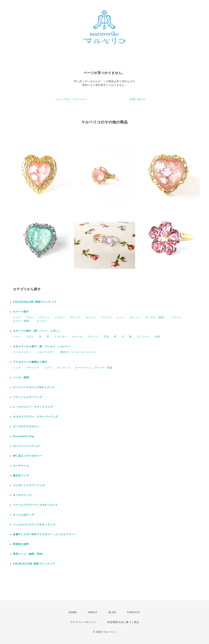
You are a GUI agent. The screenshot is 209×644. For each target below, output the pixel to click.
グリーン (44, 317)
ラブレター (61, 337)
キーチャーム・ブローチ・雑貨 (94, 368)
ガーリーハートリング (26, 446)
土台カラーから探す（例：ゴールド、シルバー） (42, 346)
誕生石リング (21, 475)
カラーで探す (21, 312)
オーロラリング (22, 495)
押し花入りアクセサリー (28, 456)
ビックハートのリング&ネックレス (34, 387)
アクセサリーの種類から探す (30, 362)
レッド (121, 317)
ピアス (48, 368)
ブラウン (177, 317)
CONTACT (134, 612)
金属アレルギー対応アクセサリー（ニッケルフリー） (45, 534)
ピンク (17, 317)
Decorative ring (23, 436)
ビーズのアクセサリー (26, 426)
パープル (107, 317)
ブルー (30, 317)
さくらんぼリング (24, 515)
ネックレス (64, 368)
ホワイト (91, 317)
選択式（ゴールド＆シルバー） (79, 352)
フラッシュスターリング (28, 397)
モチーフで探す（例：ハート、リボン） (37, 331)
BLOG (112, 612)
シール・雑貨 (21, 377)
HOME (73, 612)
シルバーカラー (46, 352)
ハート (17, 337)
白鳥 (158, 337)
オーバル (78, 337)
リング (17, 368)
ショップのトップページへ (71, 99)
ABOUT (93, 612)
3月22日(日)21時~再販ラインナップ (35, 302)
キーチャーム (21, 466)
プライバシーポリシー (83, 622)
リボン (30, 337)
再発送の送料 (21, 544)
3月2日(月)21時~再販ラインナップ (34, 564)
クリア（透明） (22, 321)
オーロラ (42, 321)
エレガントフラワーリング (29, 485)
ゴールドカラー (22, 352)
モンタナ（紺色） (156, 317)
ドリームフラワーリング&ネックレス (35, 505)
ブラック (75, 317)
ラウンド (93, 337)
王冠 (106, 337)
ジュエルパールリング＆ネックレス (34, 525)
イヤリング (33, 368)
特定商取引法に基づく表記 (123, 622)
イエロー (60, 317)
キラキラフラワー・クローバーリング (36, 417)
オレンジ (135, 317)
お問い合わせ (138, 99)
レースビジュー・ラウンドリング (33, 407)
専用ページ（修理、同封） (29, 554)
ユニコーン (143, 337)
